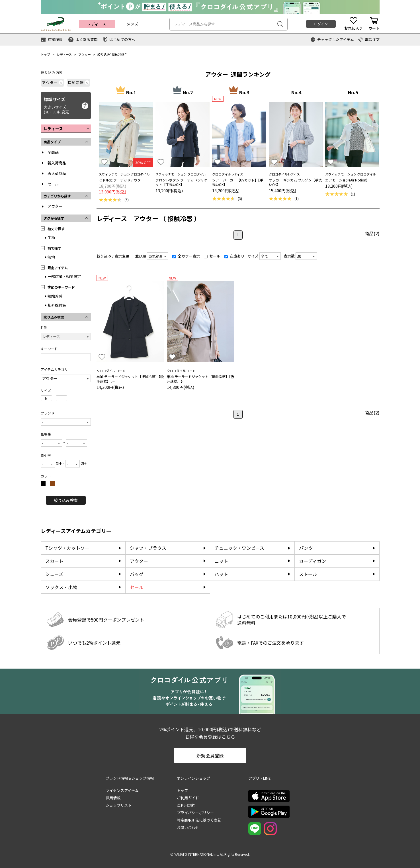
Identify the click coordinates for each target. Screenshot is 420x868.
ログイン (321, 24)
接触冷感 (118, 54)
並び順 (141, 256)
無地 (51, 257)
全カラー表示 (186, 256)
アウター (85, 54)
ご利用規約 (186, 805)
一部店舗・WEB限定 (64, 276)
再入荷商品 (57, 173)
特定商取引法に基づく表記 (199, 820)
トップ (45, 54)
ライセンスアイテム (122, 790)
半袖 (51, 237)
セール (53, 184)
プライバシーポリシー (195, 813)
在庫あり (234, 256)
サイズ (253, 256)
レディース (64, 54)
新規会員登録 (210, 755)
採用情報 (113, 798)
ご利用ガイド (188, 798)
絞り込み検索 (66, 500)
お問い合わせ (188, 827)
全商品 (53, 152)
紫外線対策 (57, 305)
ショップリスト (119, 805)
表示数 (289, 256)
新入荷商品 (57, 163)
